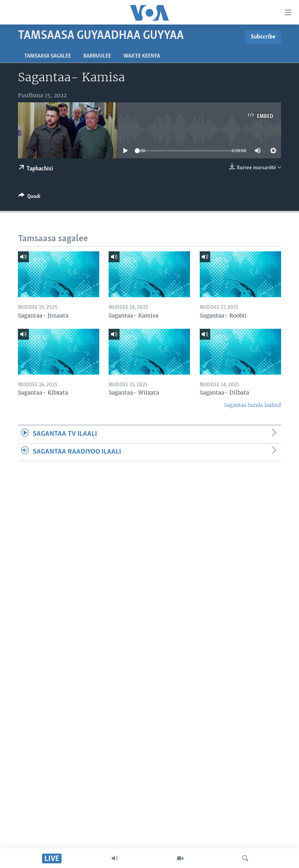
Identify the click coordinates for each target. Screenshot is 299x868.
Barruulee (97, 56)
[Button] (29, 198)
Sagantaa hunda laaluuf (252, 405)
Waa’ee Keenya (142, 56)
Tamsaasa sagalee (47, 56)
